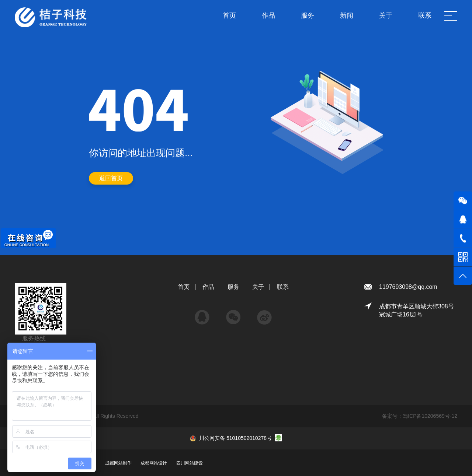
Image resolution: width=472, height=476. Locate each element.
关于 (258, 287)
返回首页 (111, 178)
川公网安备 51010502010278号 (235, 438)
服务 (233, 287)
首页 (184, 287)
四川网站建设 (190, 463)
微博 (264, 314)
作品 (208, 287)
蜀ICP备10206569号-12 (430, 416)
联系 (283, 287)
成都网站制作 (118, 463)
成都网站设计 (154, 463)
